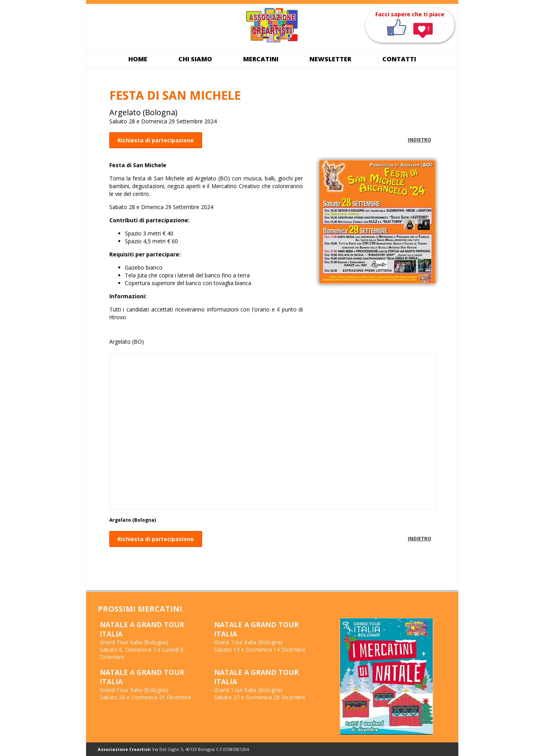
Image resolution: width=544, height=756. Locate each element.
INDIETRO (420, 140)
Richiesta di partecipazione (156, 140)
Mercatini (261, 59)
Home (138, 59)
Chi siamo (195, 59)
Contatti (399, 59)
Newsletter (330, 59)
